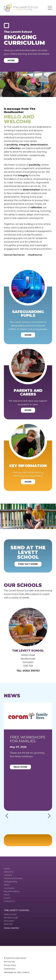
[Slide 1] (26, 92)
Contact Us (9, 901)
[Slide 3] (30, 92)
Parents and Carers (13, 878)
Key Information (12, 891)
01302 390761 (31, 671)
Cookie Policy (10, 969)
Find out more (28, 564)
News (7, 895)
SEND (7, 885)
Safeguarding (11, 882)
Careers (8, 875)
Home (7, 868)
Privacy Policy (10, 965)
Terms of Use (9, 962)
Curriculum (9, 888)
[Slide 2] (28, 92)
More (11, 60)
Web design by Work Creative (17, 972)
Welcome (9, 872)
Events (7, 898)
